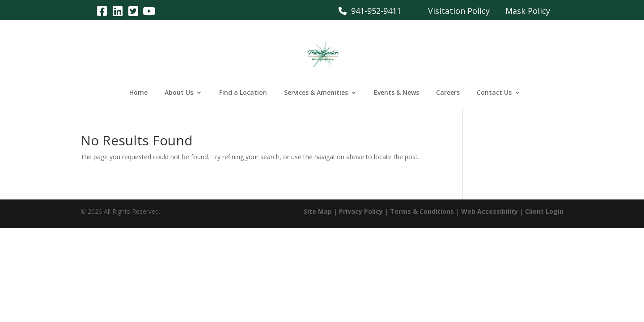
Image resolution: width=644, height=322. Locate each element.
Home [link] (138, 93)
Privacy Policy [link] (361, 211)
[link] (102, 11)
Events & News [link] (396, 93)
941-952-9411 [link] (370, 11)
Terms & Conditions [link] (422, 211)
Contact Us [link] (494, 93)
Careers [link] (448, 93)
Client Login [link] (544, 211)
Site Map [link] (318, 211)
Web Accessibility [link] (489, 211)
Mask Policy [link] (528, 11)
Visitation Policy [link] (459, 11)
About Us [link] (179, 93)
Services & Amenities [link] (316, 93)
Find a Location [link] (243, 93)
